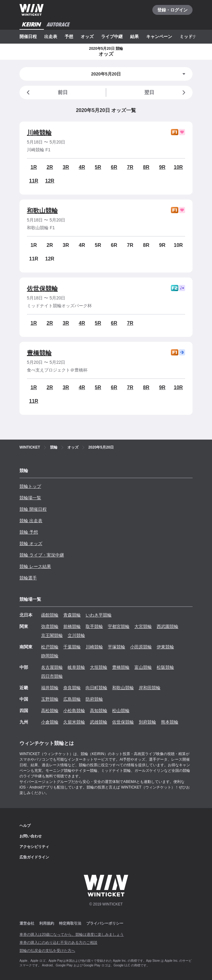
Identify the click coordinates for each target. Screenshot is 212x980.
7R (130, 167)
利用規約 (47, 923)
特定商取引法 (70, 923)
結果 (134, 37)
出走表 (51, 37)
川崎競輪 (39, 133)
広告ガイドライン (34, 857)
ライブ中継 (112, 37)
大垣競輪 (99, 667)
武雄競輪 (99, 722)
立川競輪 (76, 635)
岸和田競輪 (150, 688)
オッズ (87, 37)
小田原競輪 (141, 647)
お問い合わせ (31, 836)
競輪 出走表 (31, 521)
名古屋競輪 (52, 667)
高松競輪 (50, 711)
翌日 (166, 92)
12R (50, 181)
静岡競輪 (50, 656)
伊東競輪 (165, 647)
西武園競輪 (167, 626)
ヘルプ (25, 826)
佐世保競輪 (42, 289)
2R (50, 167)
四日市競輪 (52, 676)
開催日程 (28, 37)
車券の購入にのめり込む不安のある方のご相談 (58, 943)
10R (178, 167)
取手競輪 (94, 626)
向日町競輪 (96, 688)
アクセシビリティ (34, 847)
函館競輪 (50, 615)
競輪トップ (30, 486)
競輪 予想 (29, 532)
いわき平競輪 (99, 615)
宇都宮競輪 (119, 626)
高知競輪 (99, 711)
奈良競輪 (72, 688)
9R (162, 167)
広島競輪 (72, 699)
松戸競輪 (50, 647)
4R (82, 167)
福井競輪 (50, 688)
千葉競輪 (72, 647)
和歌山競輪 (42, 211)
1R (34, 167)
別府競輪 (147, 722)
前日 (46, 92)
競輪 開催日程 (33, 509)
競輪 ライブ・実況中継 (42, 555)
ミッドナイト (193, 37)
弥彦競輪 (50, 626)
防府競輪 (94, 699)
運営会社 (27, 923)
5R (98, 167)
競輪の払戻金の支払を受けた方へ (47, 951)
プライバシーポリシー (105, 923)
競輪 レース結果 (35, 566)
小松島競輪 (74, 711)
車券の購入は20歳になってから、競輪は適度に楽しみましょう (72, 935)
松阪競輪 (165, 667)
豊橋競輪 (39, 353)
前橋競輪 (72, 626)
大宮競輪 (143, 626)
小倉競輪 (50, 722)
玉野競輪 (50, 699)
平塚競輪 (117, 647)
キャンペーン (159, 37)
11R (34, 181)
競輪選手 (28, 578)
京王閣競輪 (52, 635)
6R (114, 167)
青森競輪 (72, 615)
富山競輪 (143, 667)
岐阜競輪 (76, 667)
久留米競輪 (74, 722)
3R (66, 167)
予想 (69, 37)
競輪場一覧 (30, 498)
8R (146, 167)
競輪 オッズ (31, 544)
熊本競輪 (170, 722)
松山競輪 (121, 711)
